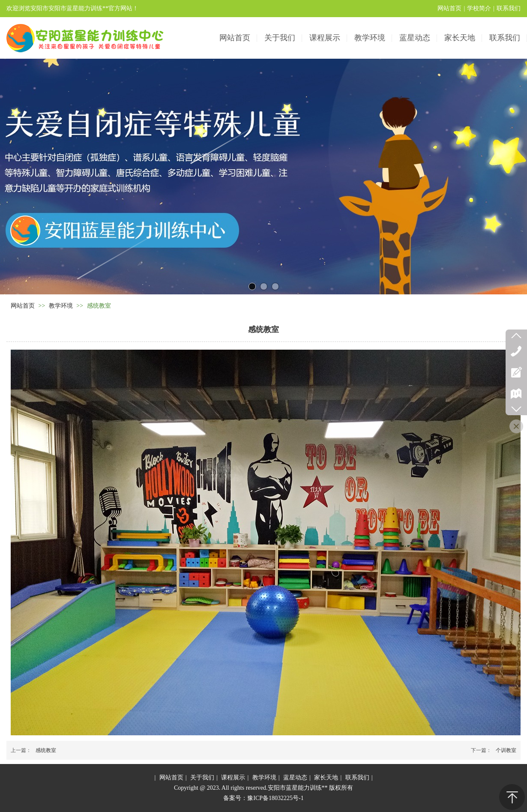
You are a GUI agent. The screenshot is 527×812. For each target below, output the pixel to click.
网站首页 (449, 8)
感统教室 (46, 750)
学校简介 (479, 8)
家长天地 (326, 778)
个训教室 (506, 750)
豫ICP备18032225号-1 (275, 798)
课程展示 (233, 778)
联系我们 (509, 8)
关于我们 (202, 778)
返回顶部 (512, 797)
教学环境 (61, 306)
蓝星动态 (295, 778)
